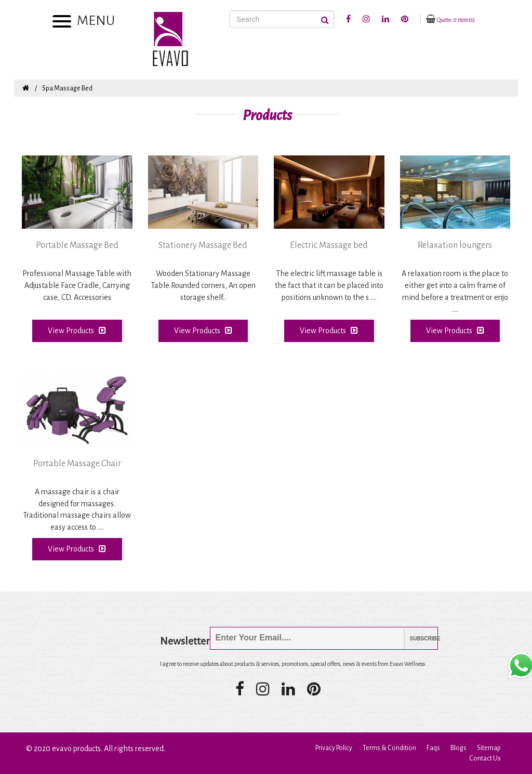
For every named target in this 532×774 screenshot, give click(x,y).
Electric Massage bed (329, 245)
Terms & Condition (389, 748)
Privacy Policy (334, 748)
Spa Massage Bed (67, 88)
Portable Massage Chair (77, 464)
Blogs (458, 748)
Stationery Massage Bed (203, 245)
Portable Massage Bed (77, 245)
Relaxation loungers (455, 245)
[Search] (282, 19)
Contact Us (485, 758)
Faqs (433, 748)
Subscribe (417, 639)
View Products (77, 330)
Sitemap (489, 748)
